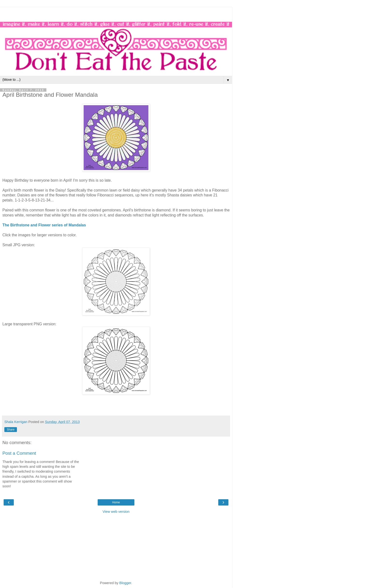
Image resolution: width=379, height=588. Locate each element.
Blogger (125, 583)
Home (116, 502)
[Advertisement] (116, 13)
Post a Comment (19, 453)
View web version (116, 512)
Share (11, 430)
